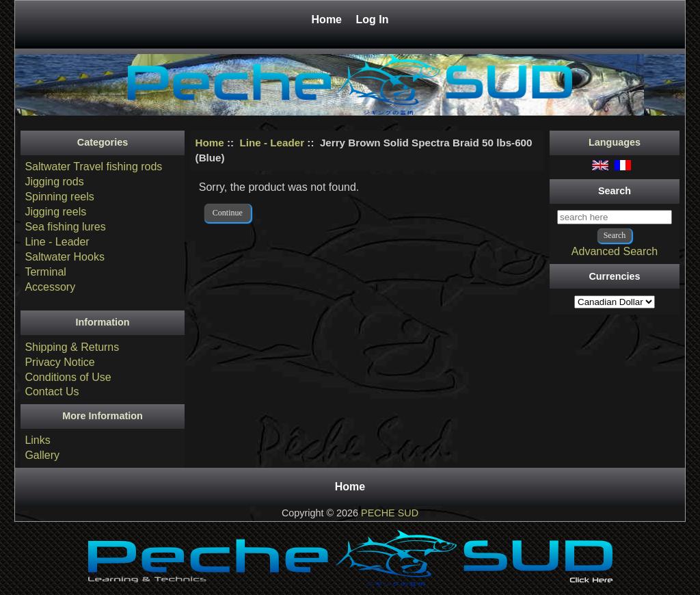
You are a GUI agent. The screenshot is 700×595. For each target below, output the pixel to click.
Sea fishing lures (65, 227)
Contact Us (52, 392)
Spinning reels (59, 197)
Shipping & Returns (72, 347)
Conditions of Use (68, 377)
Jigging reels (55, 212)
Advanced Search (615, 251)
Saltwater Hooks (65, 257)
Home (328, 19)
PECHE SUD (390, 513)
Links (37, 440)
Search (615, 191)
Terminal (45, 272)
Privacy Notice (59, 362)
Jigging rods (54, 182)
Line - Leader (272, 143)
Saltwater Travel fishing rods (93, 167)
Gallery (42, 455)
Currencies (614, 276)
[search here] (615, 217)
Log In (372, 19)
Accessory (50, 287)
